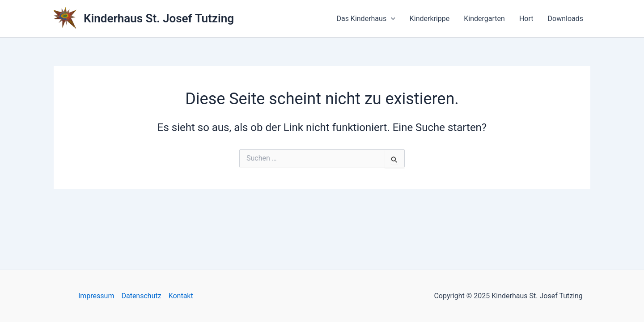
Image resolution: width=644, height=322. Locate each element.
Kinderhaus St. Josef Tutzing (159, 18)
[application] (391, 19)
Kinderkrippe (430, 19)
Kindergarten (484, 19)
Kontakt (181, 296)
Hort (526, 19)
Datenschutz (141, 296)
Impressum (96, 296)
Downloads (566, 19)
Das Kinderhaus (366, 19)
